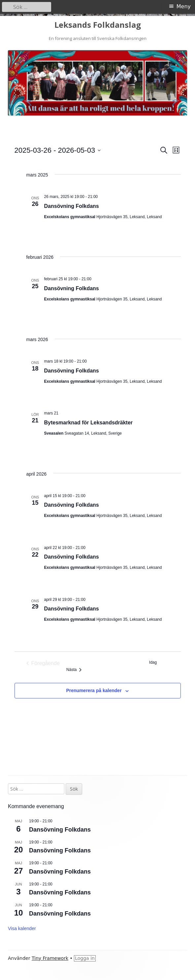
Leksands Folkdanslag (98, 25)
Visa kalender (22, 928)
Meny (184, 6)
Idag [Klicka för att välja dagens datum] (153, 662)
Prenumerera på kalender (94, 690)
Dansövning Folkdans (72, 206)
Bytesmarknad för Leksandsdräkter (89, 423)
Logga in (85, 958)
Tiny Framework (50, 958)
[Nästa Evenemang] (74, 670)
